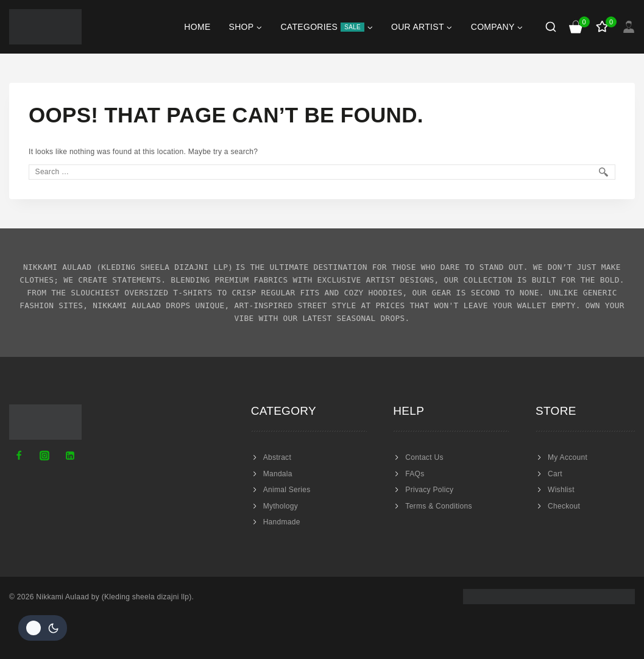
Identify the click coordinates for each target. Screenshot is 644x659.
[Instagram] (44, 456)
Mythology (281, 506)
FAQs (415, 474)
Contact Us (424, 457)
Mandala (278, 474)
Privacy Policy (429, 490)
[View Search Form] (551, 27)
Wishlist (561, 490)
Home (197, 27)
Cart (555, 474)
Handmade (282, 522)
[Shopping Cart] (576, 27)
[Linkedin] (70, 456)
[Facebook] (19, 456)
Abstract (277, 457)
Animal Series (287, 490)
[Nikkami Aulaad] (45, 27)
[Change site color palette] (43, 628)
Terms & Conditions (438, 506)
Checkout (564, 506)
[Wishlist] (603, 27)
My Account (568, 457)
